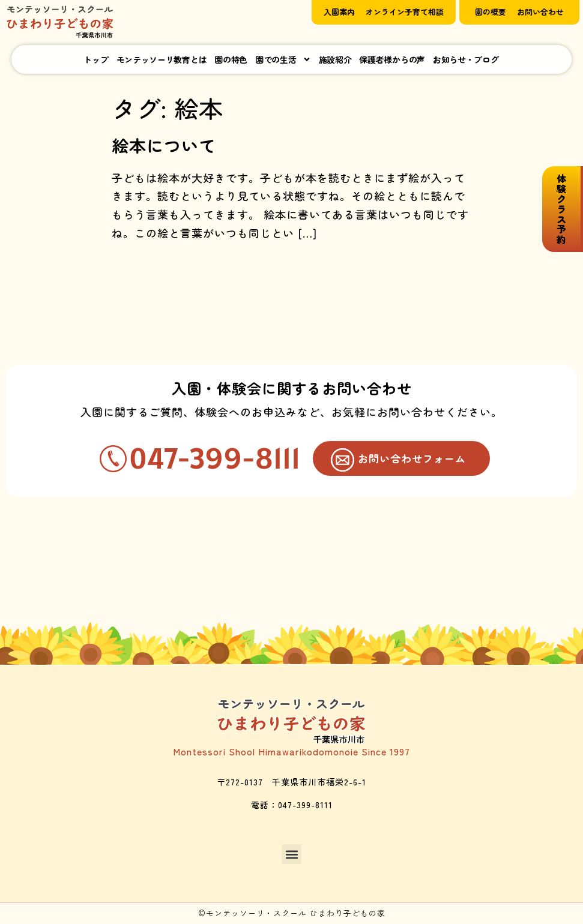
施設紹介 (335, 59)
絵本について (164, 145)
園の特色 (231, 59)
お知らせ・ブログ (466, 59)
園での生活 (283, 59)
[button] (291, 855)
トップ (96, 59)
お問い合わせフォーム (411, 465)
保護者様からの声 (392, 59)
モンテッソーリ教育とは (162, 59)
